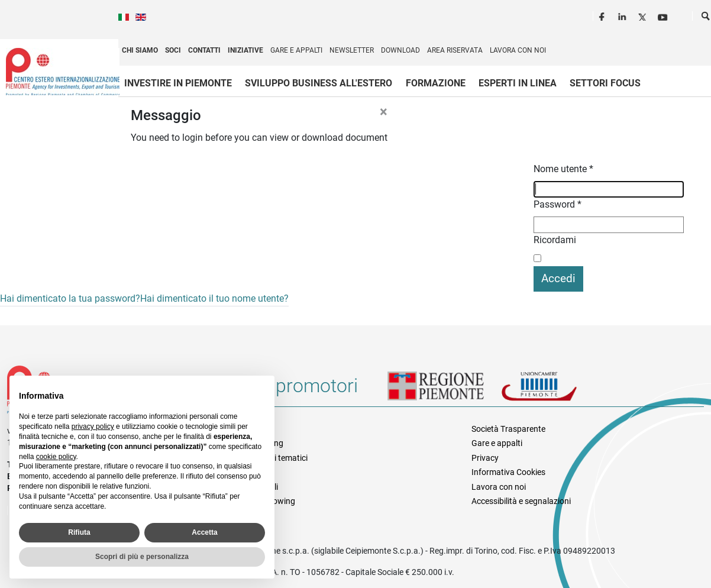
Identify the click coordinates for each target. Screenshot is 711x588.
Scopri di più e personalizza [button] (142, 557)
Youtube (664, 15)
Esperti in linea (518, 83)
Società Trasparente (508, 429)
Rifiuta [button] (79, 532)
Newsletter (352, 50)
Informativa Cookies (508, 472)
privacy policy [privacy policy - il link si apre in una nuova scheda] (93, 427)
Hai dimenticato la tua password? (70, 298)
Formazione (436, 83)
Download (400, 50)
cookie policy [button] (56, 457)
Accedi (558, 278)
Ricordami (555, 240)
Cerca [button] (706, 18)
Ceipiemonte (63, 72)
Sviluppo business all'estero (319, 83)
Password (558, 204)
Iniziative (245, 50)
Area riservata (455, 50)
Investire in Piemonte (178, 83)
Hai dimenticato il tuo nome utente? (214, 298)
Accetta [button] (204, 532)
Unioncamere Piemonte (555, 390)
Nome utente (563, 169)
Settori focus (605, 83)
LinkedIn (623, 15)
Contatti (204, 50)
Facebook (603, 15)
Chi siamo (140, 50)
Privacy (485, 458)
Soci (173, 50)
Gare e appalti (296, 50)
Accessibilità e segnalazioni (521, 501)
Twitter (644, 15)
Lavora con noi (518, 50)
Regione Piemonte (444, 390)
